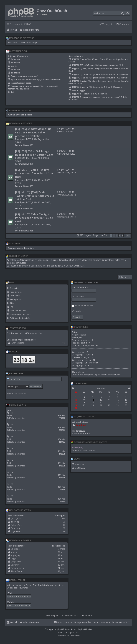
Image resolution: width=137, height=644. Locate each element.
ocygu (14, 558)
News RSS (28, 145)
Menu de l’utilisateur (84, 283)
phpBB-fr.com (73, 632)
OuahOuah (81, 425)
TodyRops (16, 522)
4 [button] (120, 235)
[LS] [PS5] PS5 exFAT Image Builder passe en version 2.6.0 (34, 153)
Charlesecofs (18, 343)
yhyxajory (16, 555)
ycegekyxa (16, 562)
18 (64, 531)
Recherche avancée (17, 394)
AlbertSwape (17, 571)
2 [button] (114, 235)
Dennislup (16, 528)
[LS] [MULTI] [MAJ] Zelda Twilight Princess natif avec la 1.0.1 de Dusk (35, 196)
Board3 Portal (61, 615)
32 (64, 525)
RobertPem (16, 525)
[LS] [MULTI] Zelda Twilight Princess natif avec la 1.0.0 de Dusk (34, 173)
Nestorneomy (17, 568)
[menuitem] (28, 24)
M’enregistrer (78, 311)
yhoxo (14, 552)
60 (64, 522)
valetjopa (15, 549)
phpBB (60, 629)
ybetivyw (15, 565)
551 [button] (128, 235)
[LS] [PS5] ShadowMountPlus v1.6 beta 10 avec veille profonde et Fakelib (33, 132)
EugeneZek (16, 531)
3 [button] (117, 235)
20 (64, 528)
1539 (63, 518)
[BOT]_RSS (31, 139)
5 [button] (122, 235)
